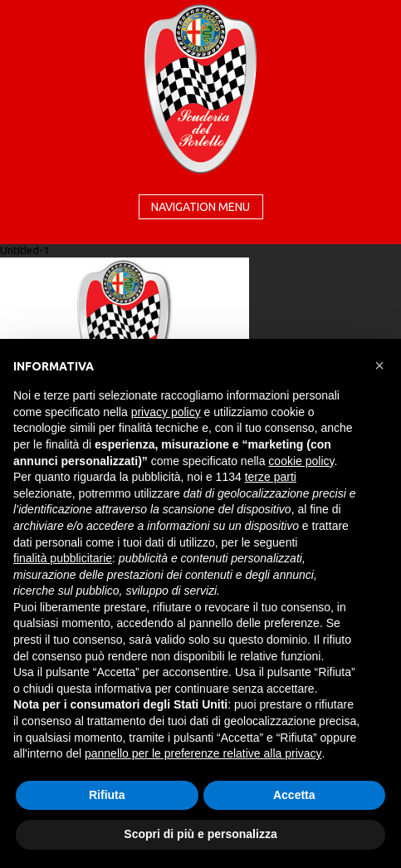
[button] (379, 365)
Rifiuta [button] (107, 795)
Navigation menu (200, 207)
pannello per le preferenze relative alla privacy (203, 753)
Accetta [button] (294, 795)
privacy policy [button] (166, 412)
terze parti (271, 477)
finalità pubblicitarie (63, 558)
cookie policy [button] (301, 461)
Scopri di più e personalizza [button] (200, 834)
